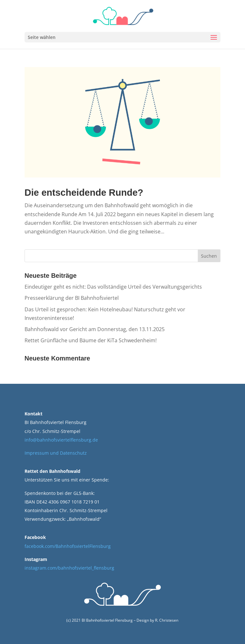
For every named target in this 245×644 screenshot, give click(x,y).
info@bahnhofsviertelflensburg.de (61, 440)
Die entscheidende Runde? (84, 193)
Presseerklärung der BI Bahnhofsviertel (72, 298)
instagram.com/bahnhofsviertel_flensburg (69, 568)
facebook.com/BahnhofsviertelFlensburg (68, 546)
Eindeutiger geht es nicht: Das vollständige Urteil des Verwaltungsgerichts (113, 287)
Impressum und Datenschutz (56, 453)
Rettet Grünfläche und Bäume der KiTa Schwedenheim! (91, 340)
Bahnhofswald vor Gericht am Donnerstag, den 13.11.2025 (95, 329)
